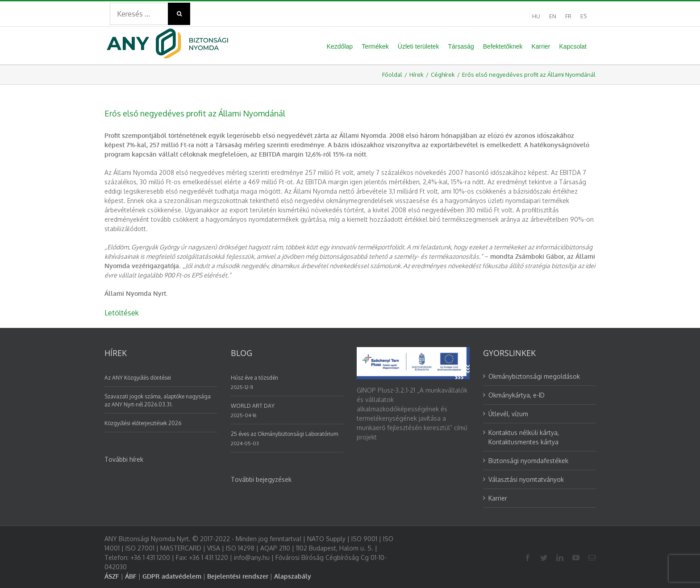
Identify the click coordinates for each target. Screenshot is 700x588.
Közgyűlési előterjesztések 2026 (143, 423)
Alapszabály (293, 576)
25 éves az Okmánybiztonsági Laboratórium (284, 434)
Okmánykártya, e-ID (517, 395)
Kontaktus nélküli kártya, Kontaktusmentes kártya (524, 437)
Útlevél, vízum (508, 414)
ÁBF (131, 576)
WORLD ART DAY (253, 406)
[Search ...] (139, 14)
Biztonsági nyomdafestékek (528, 461)
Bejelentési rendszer (238, 576)
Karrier (498, 498)
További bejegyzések (261, 479)
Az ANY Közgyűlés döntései (138, 378)
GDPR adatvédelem (172, 576)
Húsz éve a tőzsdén (254, 378)
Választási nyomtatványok (526, 479)
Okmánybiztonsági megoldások (534, 376)
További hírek (124, 459)
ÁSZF (112, 576)
